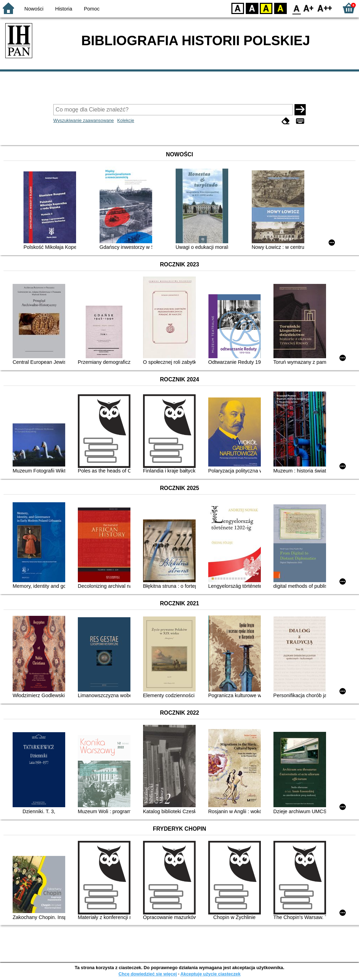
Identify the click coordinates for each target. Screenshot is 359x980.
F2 (325, 8)
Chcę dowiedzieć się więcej (148, 974)
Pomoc (92, 9)
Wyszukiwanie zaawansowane (84, 120)
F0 (296, 8)
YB (266, 8)
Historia (64, 9)
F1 (309, 8)
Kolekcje (126, 120)
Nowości (34, 9)
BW (252, 8)
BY (280, 8)
